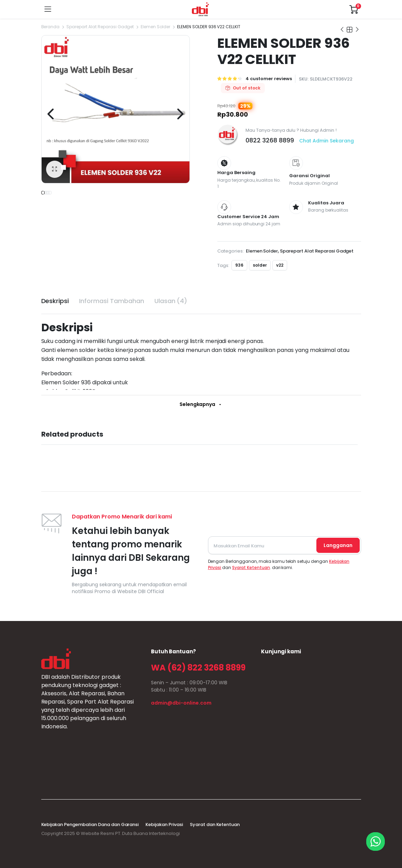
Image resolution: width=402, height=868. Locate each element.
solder (260, 265)
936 (239, 265)
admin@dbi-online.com (181, 703)
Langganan (338, 545)
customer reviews (269, 79)
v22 (280, 265)
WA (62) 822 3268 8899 (198, 668)
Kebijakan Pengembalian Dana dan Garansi (90, 824)
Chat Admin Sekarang (327, 141)
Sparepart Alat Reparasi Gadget (100, 27)
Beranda (51, 27)
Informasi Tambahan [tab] (111, 301)
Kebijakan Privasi (164, 824)
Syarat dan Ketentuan (215, 824)
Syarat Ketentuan (251, 567)
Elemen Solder (155, 27)
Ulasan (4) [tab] (171, 301)
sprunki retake (263, 771)
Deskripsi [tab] (55, 301)
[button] (55, 169)
